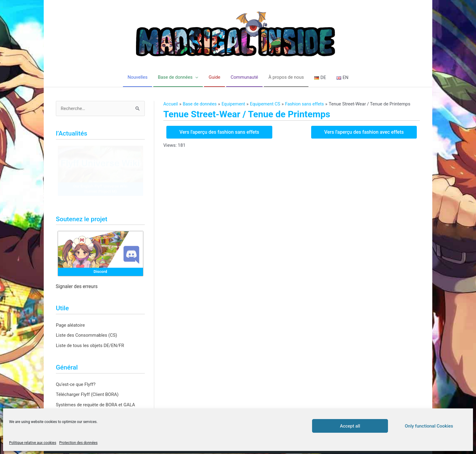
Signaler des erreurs (77, 287)
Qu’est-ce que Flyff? (76, 384)
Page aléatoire (70, 325)
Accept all (350, 426)
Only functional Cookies (429, 426)
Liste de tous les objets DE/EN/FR (90, 346)
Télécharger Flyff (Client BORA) (87, 395)
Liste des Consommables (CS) (87, 335)
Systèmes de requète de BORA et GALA (95, 405)
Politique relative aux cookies (33, 443)
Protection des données (78, 443)
